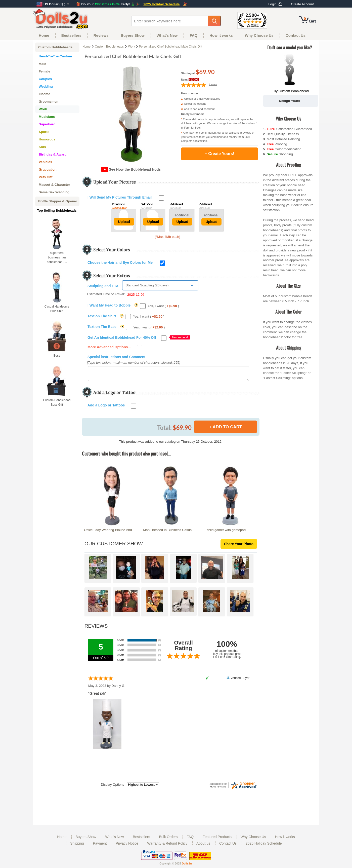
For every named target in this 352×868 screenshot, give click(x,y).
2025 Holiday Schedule (264, 846)
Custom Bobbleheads (109, 47)
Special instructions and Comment (116, 357)
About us (203, 846)
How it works (285, 839)
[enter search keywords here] (170, 21)
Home (86, 47)
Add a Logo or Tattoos (106, 407)
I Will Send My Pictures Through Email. (120, 197)
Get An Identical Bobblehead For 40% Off (122, 337)
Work (131, 47)
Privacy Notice (127, 846)
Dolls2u (187, 866)
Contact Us (228, 846)
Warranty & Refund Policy (167, 846)
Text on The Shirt (102, 316)
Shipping (77, 846)
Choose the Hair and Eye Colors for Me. (121, 262)
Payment (100, 846)
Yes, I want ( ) (163, 306)
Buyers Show (86, 839)
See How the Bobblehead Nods (135, 169)
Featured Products (217, 839)
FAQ (190, 839)
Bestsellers (141, 839)
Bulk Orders (168, 839)
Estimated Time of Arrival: (116, 294)
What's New (114, 839)
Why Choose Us (253, 839)
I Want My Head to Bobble (109, 305)
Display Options (113, 787)
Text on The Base (102, 327)
